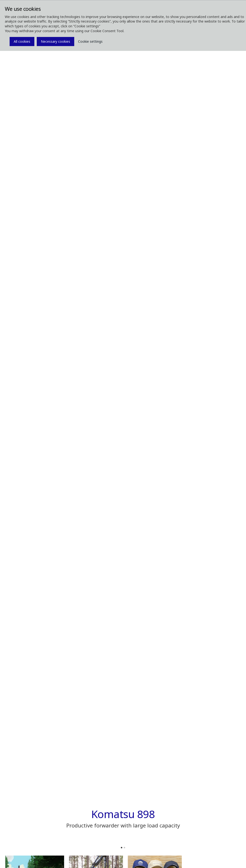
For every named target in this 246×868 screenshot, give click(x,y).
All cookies (22, 41)
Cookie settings (90, 41)
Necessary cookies (55, 41)
